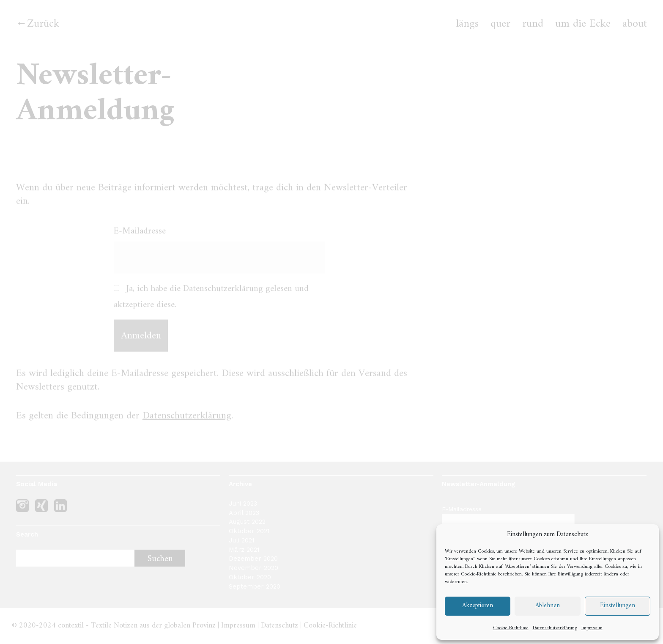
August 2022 (247, 522)
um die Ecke (583, 24)
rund (533, 24)
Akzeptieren (478, 606)
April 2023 (244, 513)
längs (467, 24)
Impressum (592, 628)
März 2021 (244, 550)
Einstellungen (618, 606)
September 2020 (255, 586)
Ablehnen (548, 606)
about (635, 24)
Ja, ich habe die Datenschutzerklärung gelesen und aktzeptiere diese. (211, 303)
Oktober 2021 (249, 531)
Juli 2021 (242, 540)
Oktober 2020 (250, 577)
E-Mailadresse (140, 237)
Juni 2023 (243, 504)
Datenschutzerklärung (555, 628)
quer (500, 24)
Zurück (43, 24)
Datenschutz (279, 626)
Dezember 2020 (253, 559)
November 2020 (253, 568)
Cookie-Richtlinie (479, 574)
